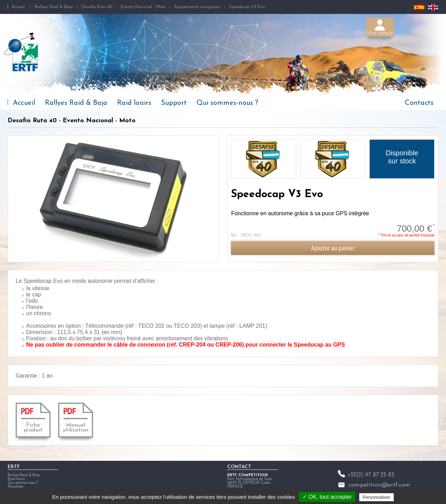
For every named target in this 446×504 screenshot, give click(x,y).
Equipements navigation (197, 7)
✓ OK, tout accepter (327, 497)
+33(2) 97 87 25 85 (371, 475)
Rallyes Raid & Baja (54, 7)
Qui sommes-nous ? (227, 103)
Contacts (419, 103)
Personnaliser (377, 497)
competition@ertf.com (379, 485)
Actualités (15, 487)
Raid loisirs (134, 103)
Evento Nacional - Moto (143, 7)
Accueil (18, 7)
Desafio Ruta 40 (97, 7)
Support (174, 103)
